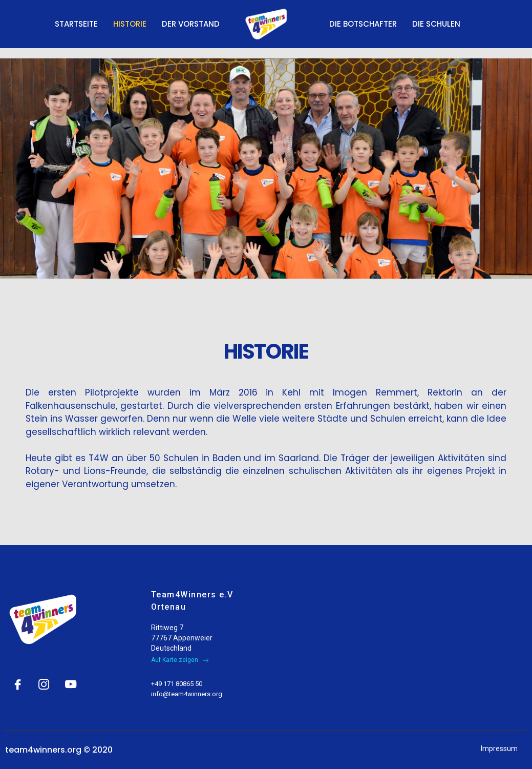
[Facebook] (16, 680)
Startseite (76, 24)
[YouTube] (68, 680)
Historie (130, 24)
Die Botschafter (363, 24)
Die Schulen (436, 24)
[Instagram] (42, 680)
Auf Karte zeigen (180, 660)
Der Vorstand (191, 24)
